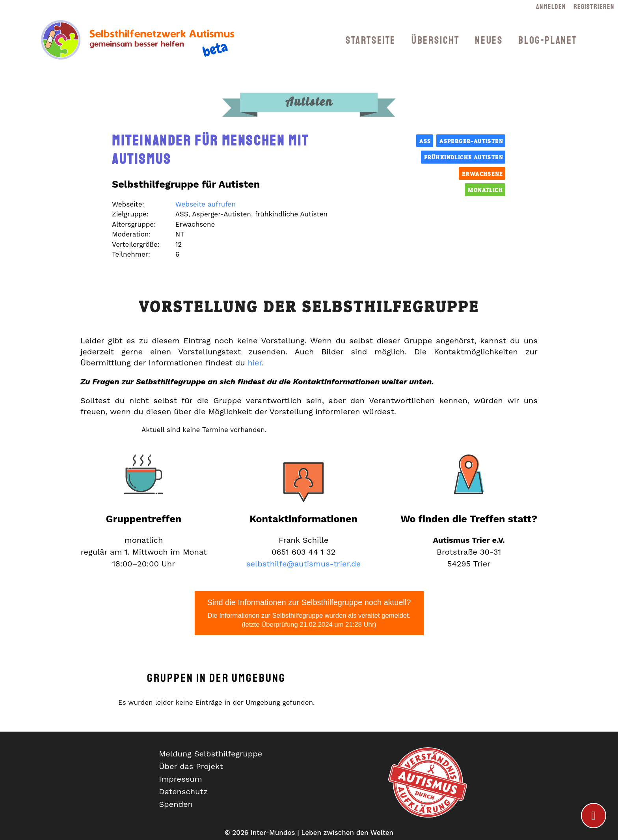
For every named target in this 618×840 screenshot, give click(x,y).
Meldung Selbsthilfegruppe (210, 754)
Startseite (371, 40)
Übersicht (435, 40)
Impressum (180, 779)
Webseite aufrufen (206, 204)
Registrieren (594, 7)
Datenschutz (183, 792)
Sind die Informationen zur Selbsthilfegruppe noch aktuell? (309, 614)
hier (255, 363)
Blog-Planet (548, 40)
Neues (489, 40)
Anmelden (551, 7)
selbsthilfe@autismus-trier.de (303, 564)
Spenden (176, 804)
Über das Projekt (191, 766)
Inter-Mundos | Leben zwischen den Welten (322, 833)
